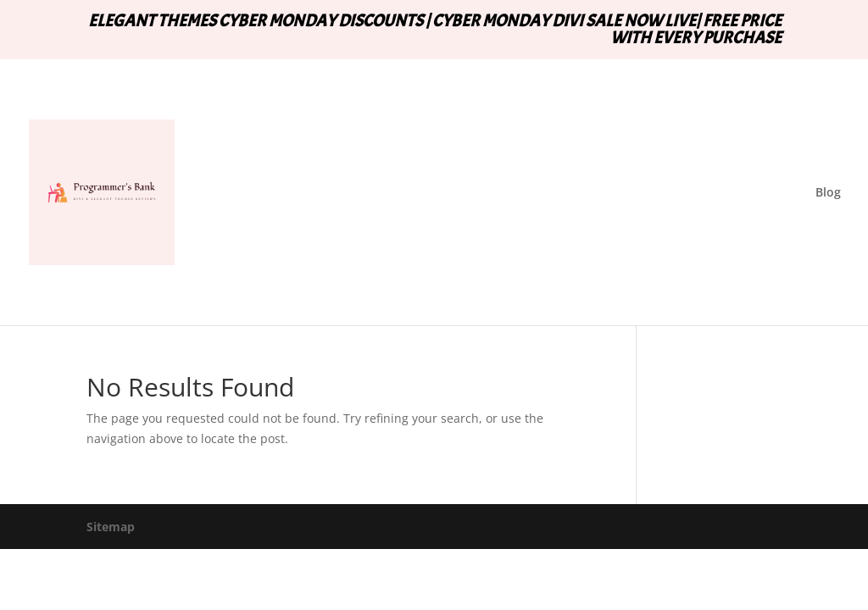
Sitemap (111, 527)
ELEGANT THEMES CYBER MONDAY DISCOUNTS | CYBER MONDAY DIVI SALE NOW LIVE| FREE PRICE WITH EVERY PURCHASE (435, 30)
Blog (828, 193)
